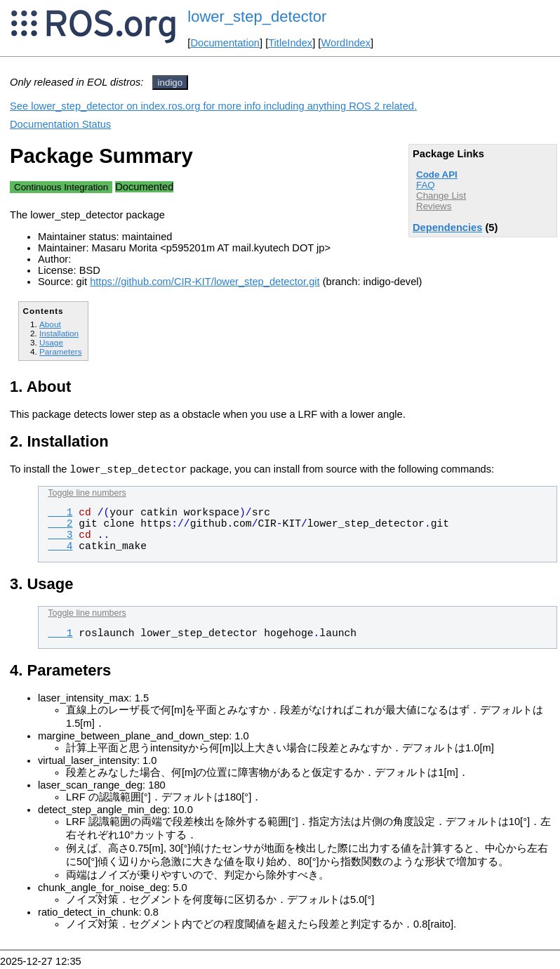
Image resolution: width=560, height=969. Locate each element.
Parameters (61, 351)
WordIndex (346, 43)
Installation (59, 333)
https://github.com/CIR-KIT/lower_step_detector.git (205, 282)
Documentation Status (60, 124)
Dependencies (447, 228)
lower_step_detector (257, 17)
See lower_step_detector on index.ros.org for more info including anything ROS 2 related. (213, 106)
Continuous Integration (61, 187)
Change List (441, 196)
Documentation (225, 43)
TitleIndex (290, 43)
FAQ (426, 185)
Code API (437, 174)
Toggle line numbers (87, 495)
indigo (171, 83)
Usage (51, 342)
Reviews (434, 206)
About (50, 324)
